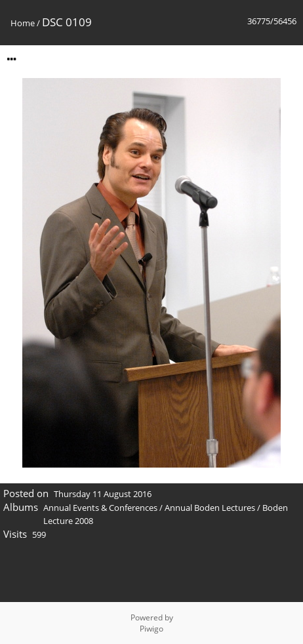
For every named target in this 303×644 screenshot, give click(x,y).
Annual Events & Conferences (100, 508)
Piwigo (151, 629)
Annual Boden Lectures (210, 508)
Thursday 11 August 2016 (103, 494)
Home (23, 23)
